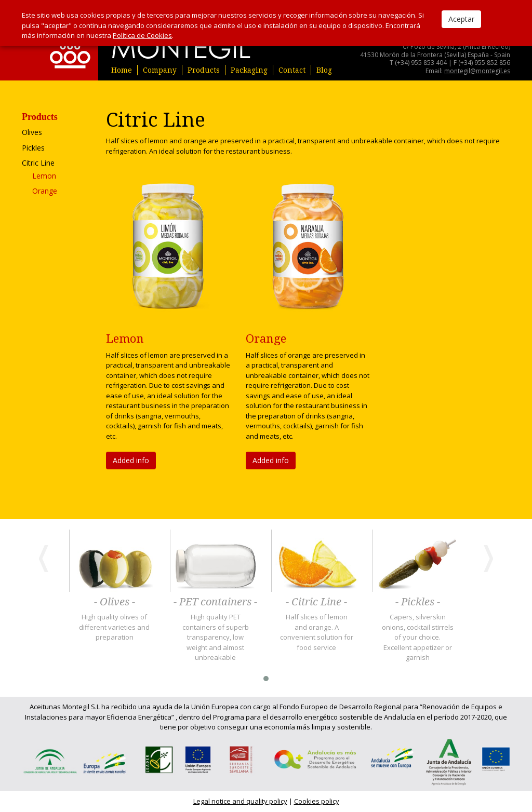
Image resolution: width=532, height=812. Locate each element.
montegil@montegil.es (477, 71)
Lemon (44, 176)
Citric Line (38, 163)
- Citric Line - (316, 602)
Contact (292, 70)
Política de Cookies (142, 35)
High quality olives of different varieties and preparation (114, 627)
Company (160, 70)
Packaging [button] (249, 70)
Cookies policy (317, 801)
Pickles (33, 148)
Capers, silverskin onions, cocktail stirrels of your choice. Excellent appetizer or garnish (418, 637)
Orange (45, 191)
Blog (324, 70)
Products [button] (204, 70)
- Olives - (115, 602)
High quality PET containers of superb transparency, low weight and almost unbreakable (216, 637)
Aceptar (461, 19)
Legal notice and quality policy (240, 801)
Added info (131, 460)
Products (40, 117)
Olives (32, 132)
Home (122, 70)
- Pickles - (418, 602)
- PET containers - (215, 602)
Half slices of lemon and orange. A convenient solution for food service (317, 632)
